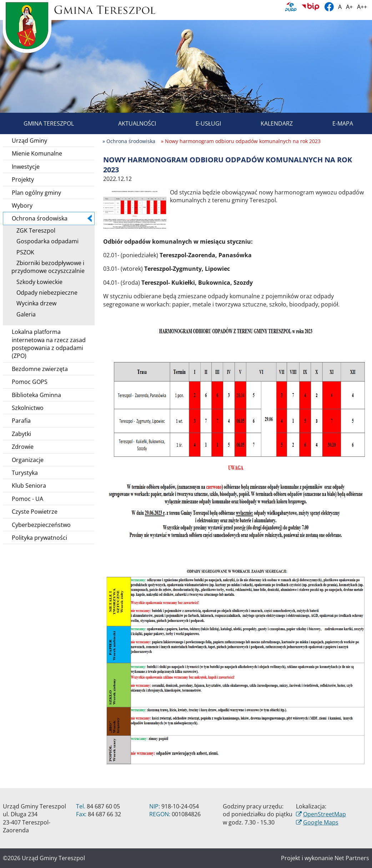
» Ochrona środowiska (129, 141)
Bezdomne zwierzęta (40, 369)
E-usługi (200, 123)
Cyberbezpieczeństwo (41, 525)
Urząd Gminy (29, 141)
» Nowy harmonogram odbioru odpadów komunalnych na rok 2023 (241, 141)
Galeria (24, 314)
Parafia (21, 421)
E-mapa (335, 123)
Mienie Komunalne (37, 153)
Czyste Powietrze (35, 512)
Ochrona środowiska (52, 218)
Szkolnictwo (28, 408)
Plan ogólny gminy (36, 193)
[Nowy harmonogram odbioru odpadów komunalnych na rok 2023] (135, 210)
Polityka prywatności (39, 538)
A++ (362, 7)
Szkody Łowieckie (37, 282)
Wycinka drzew (34, 303)
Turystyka (25, 473)
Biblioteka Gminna (36, 395)
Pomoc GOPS (30, 382)
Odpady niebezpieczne (44, 293)
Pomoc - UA (27, 499)
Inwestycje (26, 167)
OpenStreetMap (325, 814)
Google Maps (321, 822)
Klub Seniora (29, 486)
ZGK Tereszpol (33, 230)
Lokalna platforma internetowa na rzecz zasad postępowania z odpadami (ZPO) (49, 344)
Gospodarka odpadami (45, 241)
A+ (349, 7)
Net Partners (352, 858)
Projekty (23, 179)
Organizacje (28, 460)
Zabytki (21, 434)
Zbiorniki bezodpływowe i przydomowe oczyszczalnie (48, 267)
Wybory (22, 205)
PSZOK (23, 252)
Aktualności (129, 123)
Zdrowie (23, 447)
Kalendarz (268, 123)
